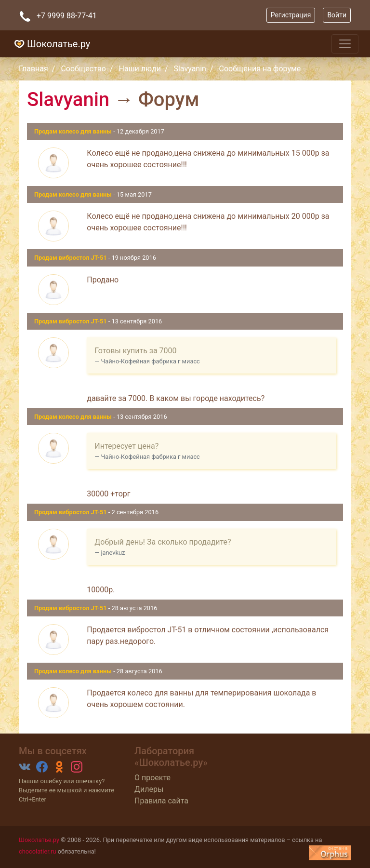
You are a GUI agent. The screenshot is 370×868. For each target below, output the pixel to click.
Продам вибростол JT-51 (71, 258)
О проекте (152, 778)
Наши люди (140, 69)
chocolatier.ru (38, 851)
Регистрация (291, 15)
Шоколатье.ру (51, 44)
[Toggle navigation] (345, 44)
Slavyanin (190, 69)
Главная (33, 69)
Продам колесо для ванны (74, 131)
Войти (337, 15)
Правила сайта (161, 801)
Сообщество (83, 69)
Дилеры (149, 789)
